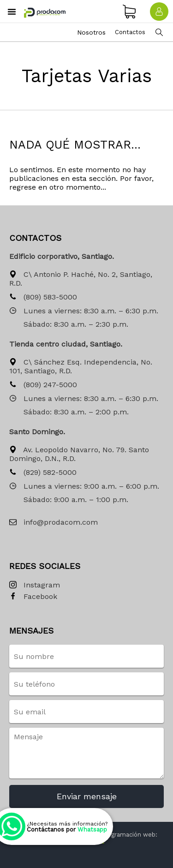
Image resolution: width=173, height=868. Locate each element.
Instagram (35, 585)
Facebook (33, 597)
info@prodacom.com (54, 523)
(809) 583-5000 (43, 297)
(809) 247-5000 (43, 385)
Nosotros (91, 32)
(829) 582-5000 (43, 473)
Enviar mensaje (87, 796)
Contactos (130, 32)
